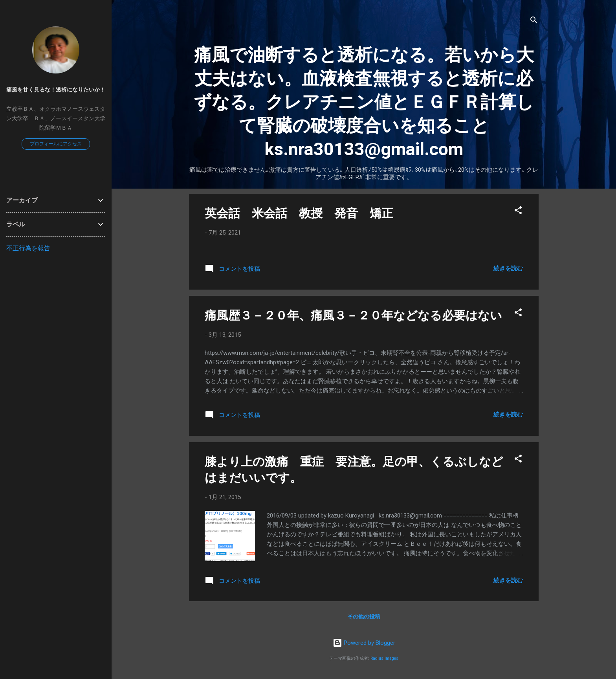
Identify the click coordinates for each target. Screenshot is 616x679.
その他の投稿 (364, 617)
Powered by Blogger (364, 643)
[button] (518, 212)
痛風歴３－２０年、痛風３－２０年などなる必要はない (353, 315)
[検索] (534, 21)
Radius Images (384, 658)
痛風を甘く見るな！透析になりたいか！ (56, 90)
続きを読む (508, 268)
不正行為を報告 (28, 248)
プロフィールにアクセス (56, 144)
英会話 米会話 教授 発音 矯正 (299, 213)
